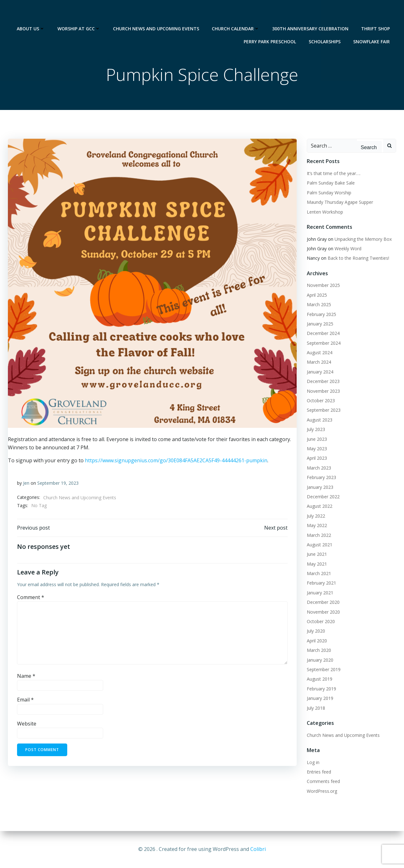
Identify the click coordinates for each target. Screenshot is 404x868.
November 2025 (323, 285)
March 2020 (319, 650)
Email (25, 701)
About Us (31, 13)
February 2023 (321, 478)
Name (26, 677)
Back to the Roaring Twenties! (358, 258)
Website (27, 725)
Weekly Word (348, 249)
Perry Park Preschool (270, 26)
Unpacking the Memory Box (363, 239)
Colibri (258, 849)
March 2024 (319, 362)
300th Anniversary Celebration (311, 13)
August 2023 (319, 420)
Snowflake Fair (372, 26)
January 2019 (320, 698)
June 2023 (317, 439)
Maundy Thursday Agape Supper (340, 202)
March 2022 (319, 535)
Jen (26, 484)
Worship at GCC (79, 13)
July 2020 (316, 631)
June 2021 (317, 554)
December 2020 (323, 602)
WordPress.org (322, 791)
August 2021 (319, 545)
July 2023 (316, 430)
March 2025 (319, 305)
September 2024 (323, 343)
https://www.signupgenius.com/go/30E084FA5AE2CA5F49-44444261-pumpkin (176, 461)
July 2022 (316, 516)
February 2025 (321, 314)
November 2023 (323, 391)
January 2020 (320, 660)
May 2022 (317, 526)
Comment (31, 598)
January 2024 (320, 372)
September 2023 (323, 410)
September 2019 (323, 670)
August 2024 (319, 353)
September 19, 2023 (58, 484)
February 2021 (321, 583)
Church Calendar (236, 13)
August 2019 (319, 679)
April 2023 (317, 458)
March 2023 (319, 468)
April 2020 (317, 641)
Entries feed (319, 772)
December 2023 (323, 382)
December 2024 (323, 334)
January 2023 (320, 487)
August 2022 (319, 506)
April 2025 (317, 295)
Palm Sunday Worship (329, 193)
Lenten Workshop (325, 212)
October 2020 (321, 622)
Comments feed (323, 782)
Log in (313, 762)
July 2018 (316, 708)
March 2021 (319, 574)
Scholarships (325, 26)
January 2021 (320, 593)
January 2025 (320, 324)
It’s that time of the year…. (333, 174)
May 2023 (317, 449)
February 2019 (321, 689)
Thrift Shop (376, 13)
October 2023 (321, 401)
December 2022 (323, 497)
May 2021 (317, 564)
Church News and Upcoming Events (156, 13)
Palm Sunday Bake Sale (330, 183)
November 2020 (323, 612)
